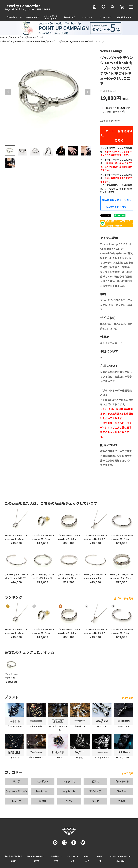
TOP (2, 37)
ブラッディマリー (14, 17)
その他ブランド (124, 17)
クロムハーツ (106, 17)
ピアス (95, 781)
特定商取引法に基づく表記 (13, 859)
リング (16, 781)
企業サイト (100, 859)
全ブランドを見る (124, 598)
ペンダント (43, 781)
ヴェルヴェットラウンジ (31, 37)
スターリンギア (32, 17)
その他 (122, 801)
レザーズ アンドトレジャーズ (51, 17)
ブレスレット (122, 781)
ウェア (95, 801)
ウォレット (69, 791)
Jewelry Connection (23, 6)
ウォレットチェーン (16, 791)
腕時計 (43, 801)
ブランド (12, 37)
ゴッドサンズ (69, 17)
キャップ (16, 801)
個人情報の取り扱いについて (36, 859)
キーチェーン (43, 791)
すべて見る (127, 698)
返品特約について (56, 859)
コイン (69, 801)
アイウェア (95, 791)
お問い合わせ (87, 859)
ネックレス (69, 781)
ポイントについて (72, 859)
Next (88, 92)
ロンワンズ (87, 17)
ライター (122, 791)
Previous (8, 92)
